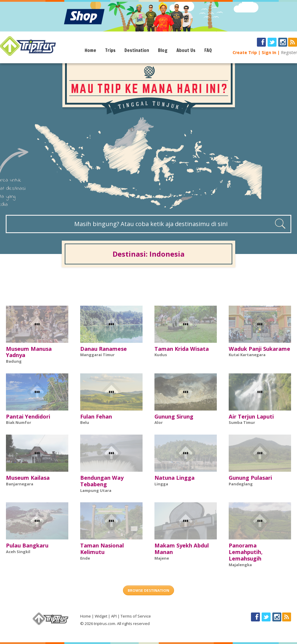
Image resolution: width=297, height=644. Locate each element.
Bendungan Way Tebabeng (102, 481)
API (114, 616)
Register (289, 52)
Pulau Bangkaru (27, 545)
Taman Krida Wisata (182, 349)
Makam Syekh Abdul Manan (182, 549)
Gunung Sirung (174, 416)
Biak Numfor (19, 422)
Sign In (269, 52)
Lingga (161, 484)
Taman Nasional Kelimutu (102, 549)
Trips (110, 50)
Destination (137, 50)
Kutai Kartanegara (247, 355)
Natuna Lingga (174, 478)
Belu (85, 422)
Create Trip (245, 52)
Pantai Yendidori (28, 416)
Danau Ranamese (104, 349)
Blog (163, 50)
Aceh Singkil (18, 552)
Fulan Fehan (96, 416)
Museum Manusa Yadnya (29, 352)
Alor (159, 422)
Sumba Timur (242, 422)
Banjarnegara (20, 484)
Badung (14, 361)
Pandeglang (241, 484)
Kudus (161, 355)
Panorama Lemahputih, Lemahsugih (246, 552)
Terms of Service (136, 616)
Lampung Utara (96, 490)
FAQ (208, 50)
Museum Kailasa (28, 478)
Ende (85, 558)
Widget (101, 616)
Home (90, 50)
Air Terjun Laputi (251, 416)
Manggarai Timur (97, 355)
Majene (162, 558)
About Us (186, 50)
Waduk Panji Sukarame (259, 349)
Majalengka (240, 565)
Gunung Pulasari (250, 478)
